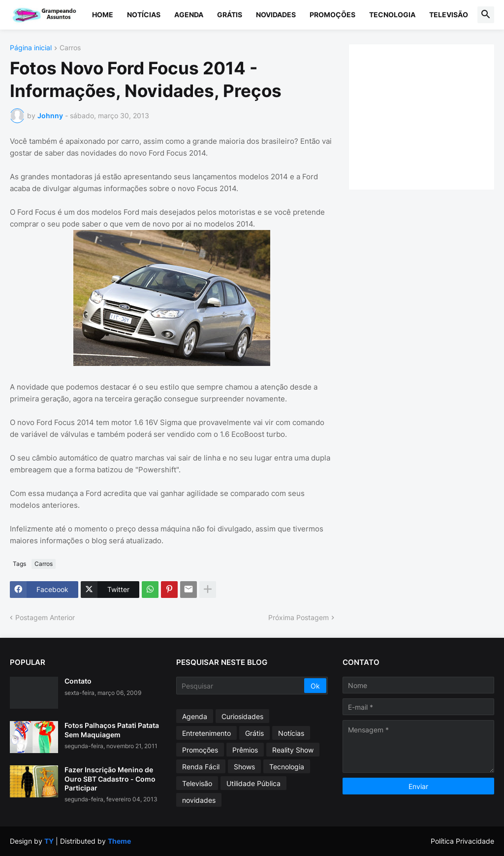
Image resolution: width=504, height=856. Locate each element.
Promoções (332, 15)
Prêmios (245, 750)
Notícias (144, 15)
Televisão (449, 15)
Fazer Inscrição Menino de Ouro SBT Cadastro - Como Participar (110, 778)
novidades (199, 800)
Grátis (230, 15)
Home (103, 15)
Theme (119, 841)
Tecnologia (392, 15)
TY (49, 841)
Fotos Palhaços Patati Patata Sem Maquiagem (112, 730)
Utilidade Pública (253, 783)
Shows (244, 767)
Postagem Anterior (45, 617)
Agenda (189, 15)
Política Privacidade (462, 841)
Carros (70, 48)
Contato (78, 681)
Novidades (276, 15)
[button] (486, 15)
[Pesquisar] (241, 686)
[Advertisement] (431, 116)
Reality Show (293, 750)
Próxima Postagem (299, 617)
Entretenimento (206, 733)
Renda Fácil (201, 767)
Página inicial (31, 48)
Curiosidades (242, 716)
